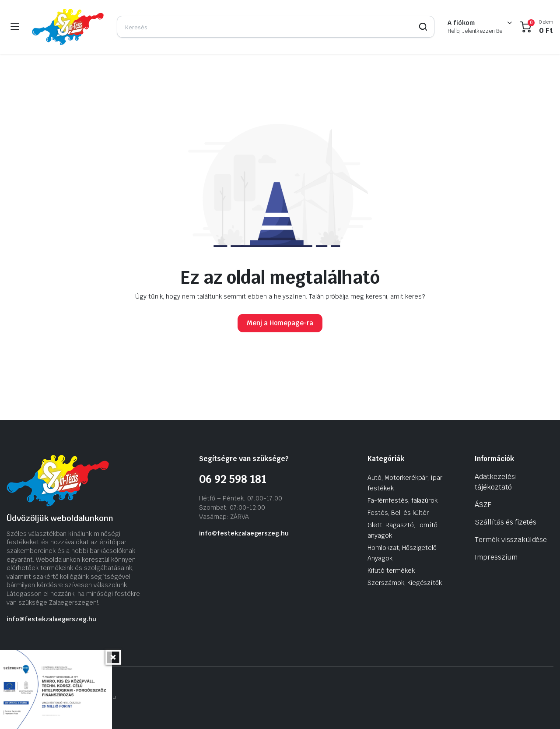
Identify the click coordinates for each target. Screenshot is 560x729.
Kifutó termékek (391, 571)
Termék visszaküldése (511, 540)
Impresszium (496, 557)
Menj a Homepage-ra (280, 323)
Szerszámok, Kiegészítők (405, 583)
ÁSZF (483, 505)
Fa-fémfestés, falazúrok (402, 500)
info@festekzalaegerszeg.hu (51, 619)
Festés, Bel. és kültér (398, 513)
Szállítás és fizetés (506, 522)
